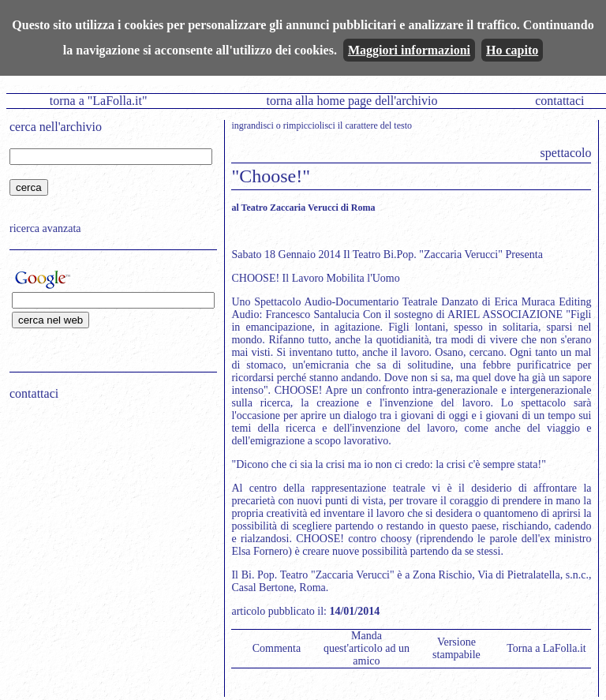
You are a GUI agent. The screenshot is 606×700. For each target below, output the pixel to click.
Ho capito (512, 50)
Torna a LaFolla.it (546, 648)
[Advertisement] (108, 514)
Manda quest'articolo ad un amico (367, 648)
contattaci (559, 101)
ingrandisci (252, 125)
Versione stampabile (456, 648)
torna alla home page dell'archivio (352, 101)
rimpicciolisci (309, 125)
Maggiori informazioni (409, 50)
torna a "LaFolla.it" (99, 101)
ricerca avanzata (45, 228)
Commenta (277, 648)
